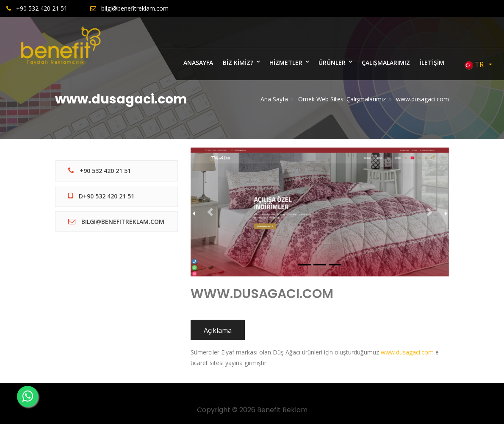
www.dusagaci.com (422, 99)
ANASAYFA (198, 63)
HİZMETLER (286, 63)
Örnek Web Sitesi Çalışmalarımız (342, 99)
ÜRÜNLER (332, 63)
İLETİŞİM (432, 63)
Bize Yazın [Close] (474, 33)
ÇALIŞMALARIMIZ (386, 63)
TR (476, 65)
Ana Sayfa (274, 99)
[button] (210, 212)
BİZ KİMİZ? (238, 63)
